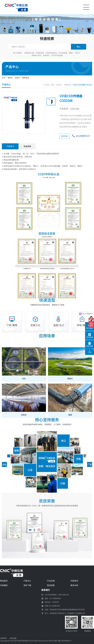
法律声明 (3, 638)
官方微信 (90, 328)
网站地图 (13, 638)
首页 (48, 85)
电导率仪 (46, 55)
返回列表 (65, 136)
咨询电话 (90, 337)
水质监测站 (40, 53)
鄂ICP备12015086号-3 (63, 641)
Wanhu (51, 641)
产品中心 (59, 85)
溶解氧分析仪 (36, 55)
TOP (90, 352)
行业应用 (51, 581)
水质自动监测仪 (51, 53)
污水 (4, 78)
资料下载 (27, 585)
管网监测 (26, 78)
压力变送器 (63, 53)
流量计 (71, 53)
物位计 (78, 53)
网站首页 (4, 581)
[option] (23, 113)
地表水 (10, 78)
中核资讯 (74, 581)
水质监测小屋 (29, 53)
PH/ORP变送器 (57, 55)
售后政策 (51, 585)
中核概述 (4, 585)
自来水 (17, 78)
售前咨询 (90, 346)
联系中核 (74, 585)
